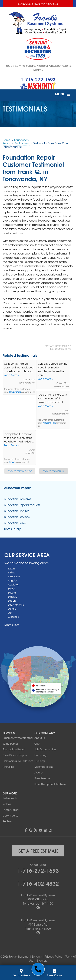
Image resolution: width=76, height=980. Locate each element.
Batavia (13, 597)
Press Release (42, 778)
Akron (12, 462)
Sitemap (42, 961)
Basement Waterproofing (18, 738)
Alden (11, 572)
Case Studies (10, 815)
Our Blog (39, 761)
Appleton (14, 584)
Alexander (14, 576)
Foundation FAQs (14, 523)
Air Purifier (8, 767)
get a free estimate (38, 851)
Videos (7, 804)
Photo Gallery (12, 529)
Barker (12, 588)
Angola (12, 580)
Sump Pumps (10, 744)
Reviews (7, 821)
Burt (10, 613)
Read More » (11, 375)
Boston (12, 601)
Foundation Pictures (16, 511)
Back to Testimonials (54, 471)
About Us (40, 738)
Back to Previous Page (20, 471)
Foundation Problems (17, 499)
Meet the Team (44, 767)
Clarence (14, 617)
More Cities (12, 625)
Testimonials (10, 798)
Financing (40, 755)
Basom (12, 592)
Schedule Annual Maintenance (38, 4)
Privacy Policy (54, 957)
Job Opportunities (45, 749)
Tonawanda (15, 392)
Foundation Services (16, 517)
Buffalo (12, 609)
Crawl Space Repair (15, 755)
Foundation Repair (17, 488)
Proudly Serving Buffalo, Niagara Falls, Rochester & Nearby (38, 68)
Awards (39, 772)
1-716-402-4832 (38, 883)
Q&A (37, 744)
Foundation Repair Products (21, 505)
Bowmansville (16, 605)
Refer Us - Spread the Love (50, 784)
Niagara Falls (49, 423)
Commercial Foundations (18, 761)
